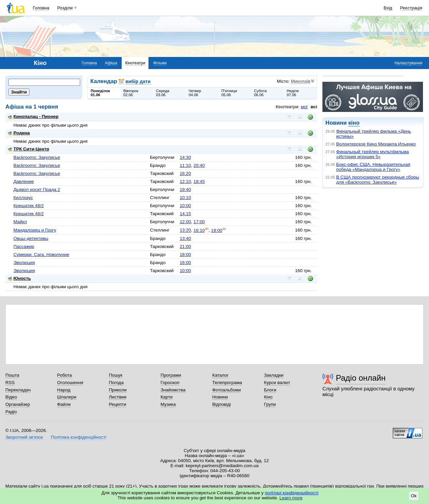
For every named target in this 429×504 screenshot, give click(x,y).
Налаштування (408, 63)
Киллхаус (23, 198)
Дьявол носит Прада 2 (37, 190)
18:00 (185, 255)
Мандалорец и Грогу (35, 230)
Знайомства (173, 390)
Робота (64, 375)
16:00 (185, 263)
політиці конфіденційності (292, 493)
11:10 (185, 165)
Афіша (111, 63)
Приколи (118, 390)
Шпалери (67, 397)
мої (304, 107)
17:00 (199, 222)
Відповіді (222, 404)
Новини (220, 397)
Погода (116, 383)
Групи (270, 404)
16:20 (185, 173)
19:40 (185, 190)
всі (314, 107)
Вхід (388, 8)
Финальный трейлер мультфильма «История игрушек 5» (373, 154)
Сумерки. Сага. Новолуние (41, 255)
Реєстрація (411, 8)
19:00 (217, 230)
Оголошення (70, 383)
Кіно (268, 397)
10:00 (185, 206)
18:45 (199, 181)
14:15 (185, 214)
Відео (11, 397)
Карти (167, 397)
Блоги (270, 390)
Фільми (160, 63)
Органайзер (18, 404)
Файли (64, 404)
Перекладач (18, 390)
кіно (354, 123)
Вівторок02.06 (131, 93)
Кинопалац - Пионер (33, 116)
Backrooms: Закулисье (37, 157)
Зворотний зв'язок (24, 437)
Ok (414, 496)
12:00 (185, 222)
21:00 (185, 246)
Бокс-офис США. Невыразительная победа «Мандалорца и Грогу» (373, 167)
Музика (168, 404)
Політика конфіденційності (79, 437)
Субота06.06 (260, 93)
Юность (19, 278)
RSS (10, 383)
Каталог (220, 375)
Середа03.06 (163, 93)
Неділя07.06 (293, 93)
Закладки (274, 375)
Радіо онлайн (361, 378)
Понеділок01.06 (101, 93)
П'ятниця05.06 (229, 93)
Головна (41, 8)
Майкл (20, 222)
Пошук (116, 375)
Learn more (291, 498)
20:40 (199, 165)
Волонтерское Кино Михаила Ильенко (376, 144)
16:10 (199, 230)
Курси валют (277, 383)
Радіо (11, 412)
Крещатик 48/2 (28, 206)
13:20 (185, 230)
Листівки (118, 397)
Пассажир (24, 246)
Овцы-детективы (31, 238)
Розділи (65, 8)
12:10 (185, 181)
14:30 (185, 157)
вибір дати (138, 81)
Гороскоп (170, 383)
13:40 (185, 238)
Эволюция (24, 263)
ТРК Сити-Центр (29, 149)
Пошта (12, 375)
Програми (171, 375)
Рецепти (118, 404)
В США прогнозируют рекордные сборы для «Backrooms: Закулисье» (378, 180)
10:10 (185, 198)
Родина (19, 133)
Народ (64, 390)
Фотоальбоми (226, 390)
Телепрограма (227, 383)
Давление (24, 181)
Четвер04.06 (195, 93)
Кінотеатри (135, 63)
